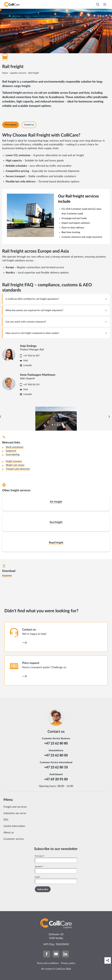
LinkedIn (28, 365)
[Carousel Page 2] (55, 425)
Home (5, 73)
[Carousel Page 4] (60, 425)
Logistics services (18, 73)
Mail (26, 361)
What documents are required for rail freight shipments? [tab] (34, 310)
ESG (6, 820)
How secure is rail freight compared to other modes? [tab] (32, 333)
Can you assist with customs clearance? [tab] (26, 322)
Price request (31, 663)
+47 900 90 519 (31, 385)
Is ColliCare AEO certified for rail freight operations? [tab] (32, 299)
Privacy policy (68, 963)
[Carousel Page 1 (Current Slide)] (52, 425)
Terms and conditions (48, 963)
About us (9, 833)
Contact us (29, 630)
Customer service (14, 839)
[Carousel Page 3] (57, 425)
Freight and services (15, 807)
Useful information (14, 826)
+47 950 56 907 (31, 356)
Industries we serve (15, 813)
